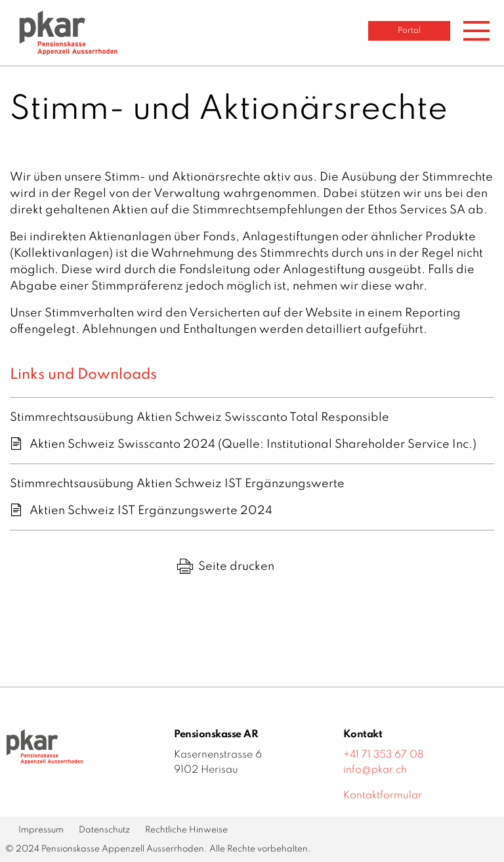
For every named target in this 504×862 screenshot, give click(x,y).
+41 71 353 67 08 (384, 755)
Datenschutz (104, 830)
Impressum (41, 830)
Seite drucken (226, 567)
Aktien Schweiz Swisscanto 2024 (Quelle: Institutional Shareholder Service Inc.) (253, 444)
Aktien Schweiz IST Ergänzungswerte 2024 (151, 511)
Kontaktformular (383, 796)
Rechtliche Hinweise (186, 830)
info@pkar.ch (375, 770)
